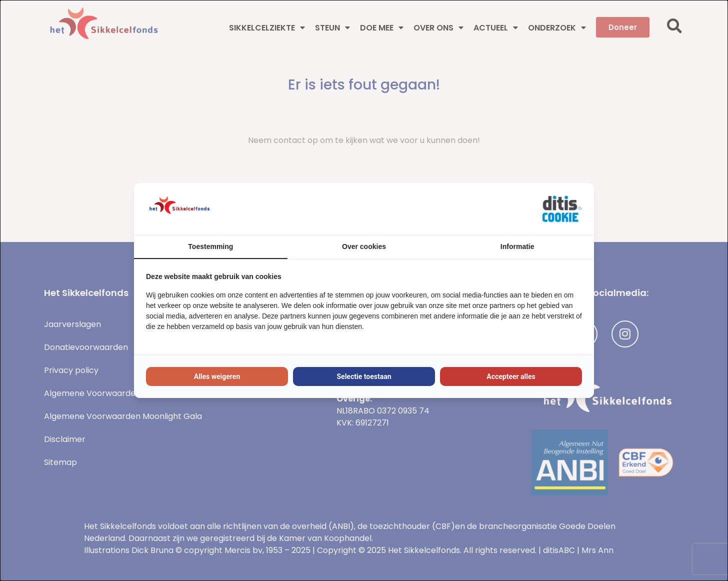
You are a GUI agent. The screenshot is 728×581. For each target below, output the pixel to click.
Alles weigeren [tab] (217, 376)
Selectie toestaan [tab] (364, 376)
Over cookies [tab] (364, 246)
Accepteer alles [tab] (511, 376)
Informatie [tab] (517, 246)
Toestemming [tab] (210, 246)
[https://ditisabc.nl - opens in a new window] (562, 209)
